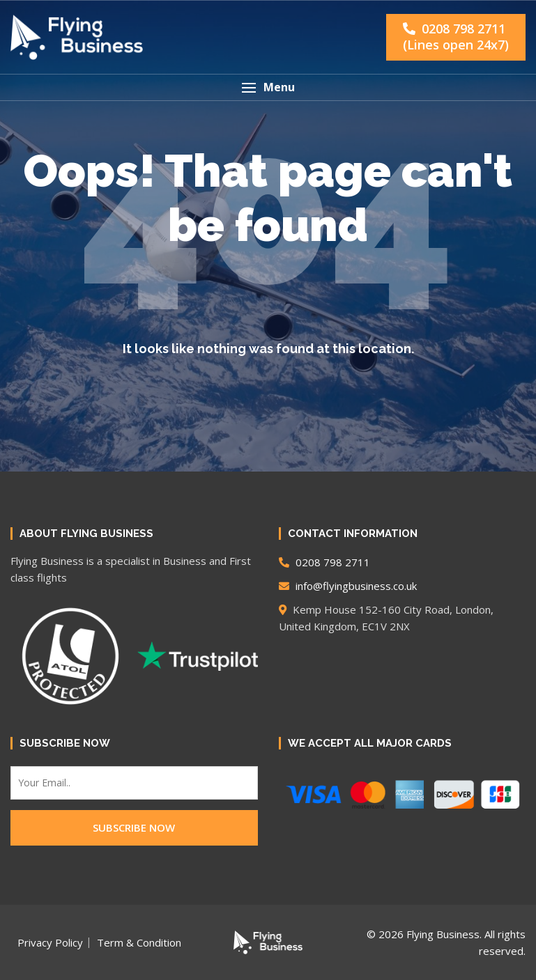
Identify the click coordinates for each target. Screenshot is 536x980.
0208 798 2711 (456, 37)
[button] (268, 87)
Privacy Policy (50, 942)
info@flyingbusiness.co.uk (348, 586)
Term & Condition (139, 942)
